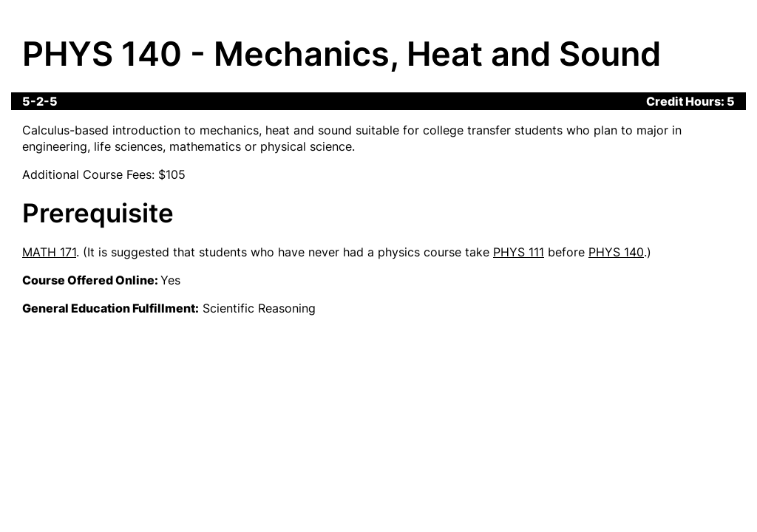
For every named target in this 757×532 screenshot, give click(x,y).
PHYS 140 (616, 252)
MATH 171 (49, 252)
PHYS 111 (519, 252)
